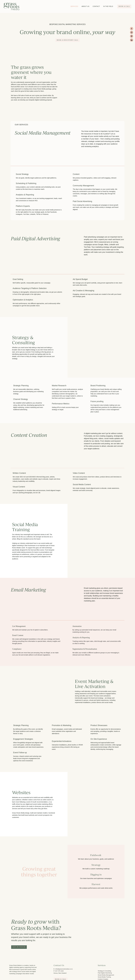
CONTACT (96, 6)
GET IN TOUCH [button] (19, 947)
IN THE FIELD (108, 6)
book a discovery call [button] (67, 40)
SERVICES (74, 6)
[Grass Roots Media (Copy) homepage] (16, 6)
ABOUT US (85, 6)
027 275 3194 (59, 971)
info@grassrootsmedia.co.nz (64, 969)
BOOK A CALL (124, 6)
